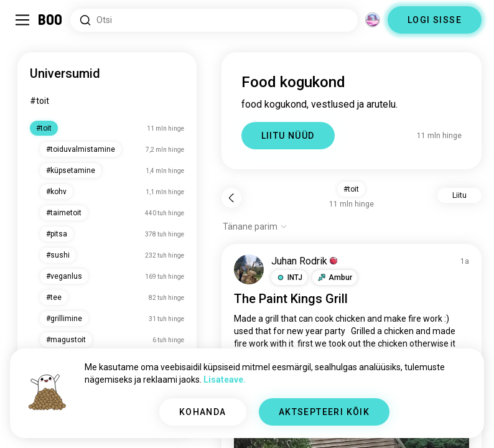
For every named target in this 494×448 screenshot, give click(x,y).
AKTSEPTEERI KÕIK (324, 412)
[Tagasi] (231, 198)
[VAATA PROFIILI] (249, 269)
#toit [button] (351, 189)
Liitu (459, 195)
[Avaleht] (51, 20)
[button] (289, 278)
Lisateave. (225, 380)
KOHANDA (203, 412)
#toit (40, 101)
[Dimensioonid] (373, 20)
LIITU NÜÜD (288, 136)
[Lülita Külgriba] (22, 20)
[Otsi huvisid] (214, 20)
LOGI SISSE (435, 20)
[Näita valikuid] (255, 226)
